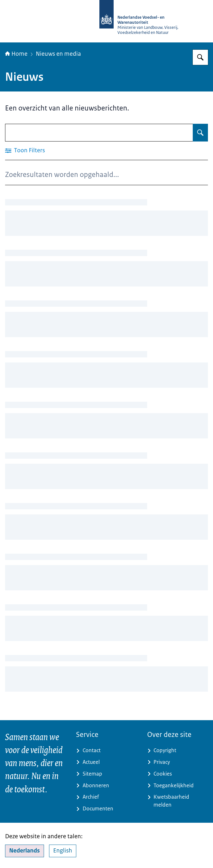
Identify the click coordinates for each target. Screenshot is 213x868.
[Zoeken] (200, 57)
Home (16, 54)
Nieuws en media (58, 54)
